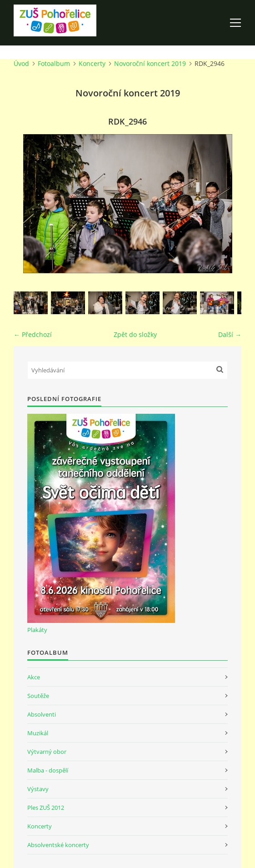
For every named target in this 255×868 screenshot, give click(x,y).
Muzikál (38, 733)
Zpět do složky (135, 334)
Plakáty (37, 630)
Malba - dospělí (48, 770)
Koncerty (92, 63)
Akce (34, 677)
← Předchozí (33, 334)
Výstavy (38, 789)
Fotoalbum (54, 63)
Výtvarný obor (47, 752)
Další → (230, 334)
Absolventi (42, 714)
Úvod (21, 63)
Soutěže (38, 696)
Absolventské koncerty (58, 845)
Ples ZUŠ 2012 (46, 808)
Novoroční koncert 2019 (150, 63)
